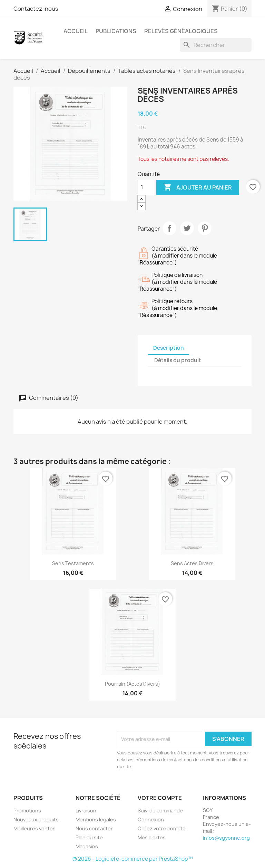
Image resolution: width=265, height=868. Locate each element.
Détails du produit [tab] (178, 360)
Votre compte (160, 798)
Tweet (187, 228)
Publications (116, 31)
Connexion (151, 819)
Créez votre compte (162, 828)
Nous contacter (94, 828)
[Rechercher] (216, 45)
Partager (169, 228)
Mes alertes (152, 837)
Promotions (27, 811)
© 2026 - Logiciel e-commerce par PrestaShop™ (133, 859)
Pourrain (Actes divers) (132, 684)
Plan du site (89, 837)
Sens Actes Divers (192, 563)
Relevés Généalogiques (181, 31)
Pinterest (205, 228)
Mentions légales (96, 819)
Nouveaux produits (36, 819)
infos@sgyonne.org (226, 838)
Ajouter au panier (198, 187)
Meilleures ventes (35, 828)
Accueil (76, 31)
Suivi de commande (160, 811)
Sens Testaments (73, 563)
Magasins (87, 846)
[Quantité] (146, 187)
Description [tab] (169, 348)
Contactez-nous (36, 9)
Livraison (86, 811)
